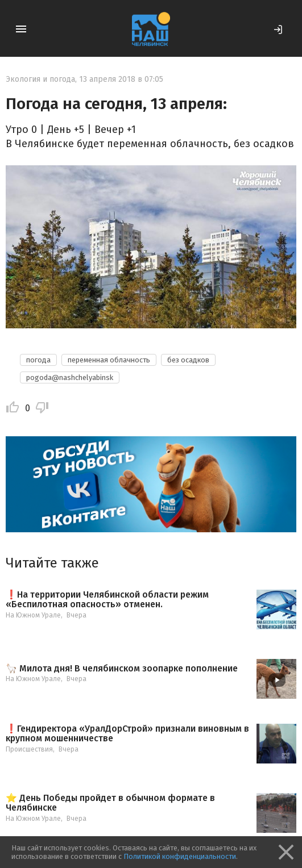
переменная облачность (109, 360)
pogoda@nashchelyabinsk (70, 377)
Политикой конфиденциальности (180, 856)
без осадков (188, 360)
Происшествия (29, 749)
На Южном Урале (33, 615)
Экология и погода (40, 79)
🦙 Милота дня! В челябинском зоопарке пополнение (122, 669)
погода (38, 360)
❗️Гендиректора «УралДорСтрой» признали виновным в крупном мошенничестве (127, 734)
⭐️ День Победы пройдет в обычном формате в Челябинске (110, 803)
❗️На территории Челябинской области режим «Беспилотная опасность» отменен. (107, 600)
